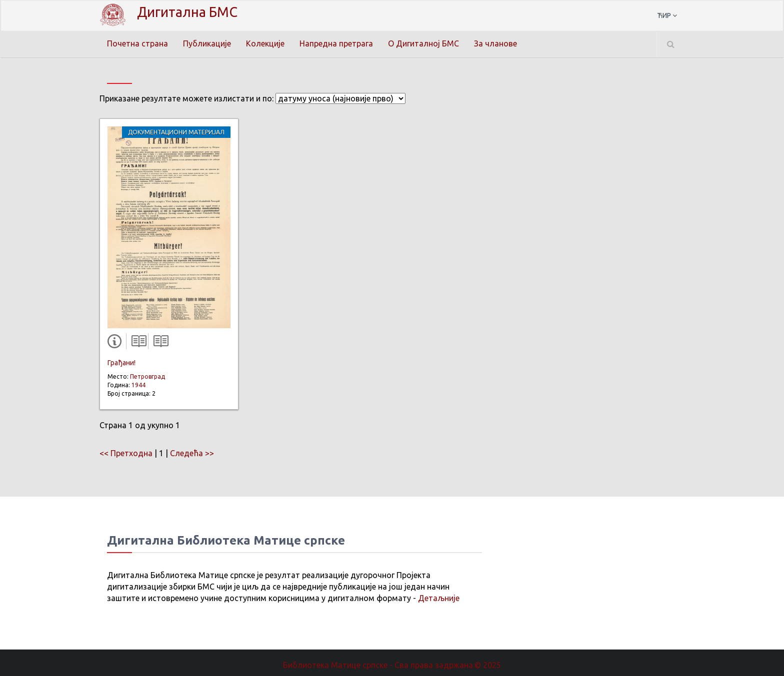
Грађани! (121, 363)
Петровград (147, 376)
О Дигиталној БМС (423, 43)
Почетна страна (137, 43)
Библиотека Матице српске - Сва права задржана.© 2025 (392, 665)
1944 (138, 385)
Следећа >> (192, 453)
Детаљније (439, 598)
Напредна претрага (336, 43)
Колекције (265, 43)
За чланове (495, 43)
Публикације (207, 43)
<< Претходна (126, 453)
